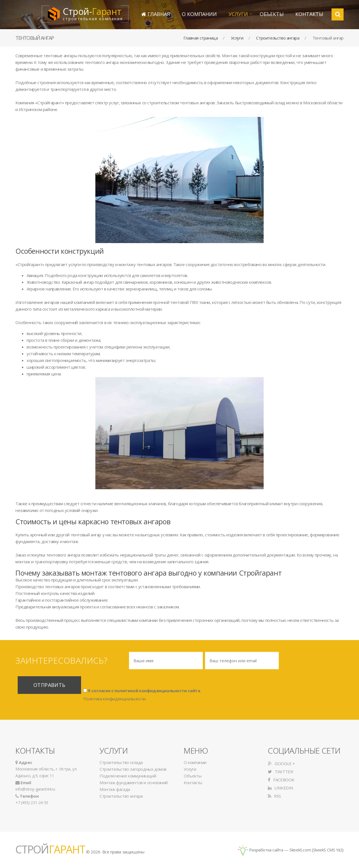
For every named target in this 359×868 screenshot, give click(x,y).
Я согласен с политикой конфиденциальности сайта (142, 690)
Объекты (272, 14)
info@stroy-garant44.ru (35, 789)
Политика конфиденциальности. (115, 699)
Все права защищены (123, 852)
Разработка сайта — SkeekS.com (274, 850)
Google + (281, 763)
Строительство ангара (278, 38)
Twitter (280, 772)
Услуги (238, 14)
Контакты (309, 14)
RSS (274, 796)
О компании (199, 14)
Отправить (49, 685)
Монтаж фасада (115, 789)
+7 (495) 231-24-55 (32, 803)
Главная (156, 14)
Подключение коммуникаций (128, 776)
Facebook (281, 780)
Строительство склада (121, 762)
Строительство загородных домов (133, 769)
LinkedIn (280, 788)
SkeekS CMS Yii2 (328, 850)
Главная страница (201, 38)
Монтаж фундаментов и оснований (134, 782)
